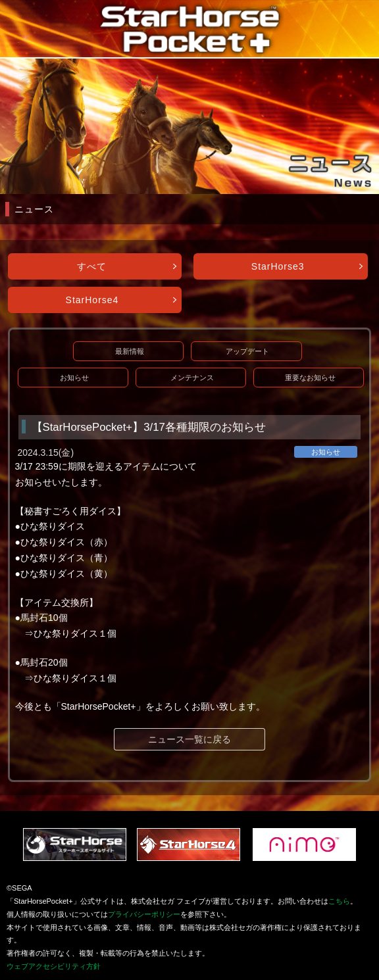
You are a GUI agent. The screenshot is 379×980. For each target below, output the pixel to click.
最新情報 (130, 351)
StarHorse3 (278, 266)
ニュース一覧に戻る (189, 739)
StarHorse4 (92, 300)
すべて (92, 266)
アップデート (247, 351)
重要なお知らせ (310, 378)
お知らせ (74, 378)
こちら (339, 901)
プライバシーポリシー (144, 914)
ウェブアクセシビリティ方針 (54, 966)
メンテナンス (192, 378)
